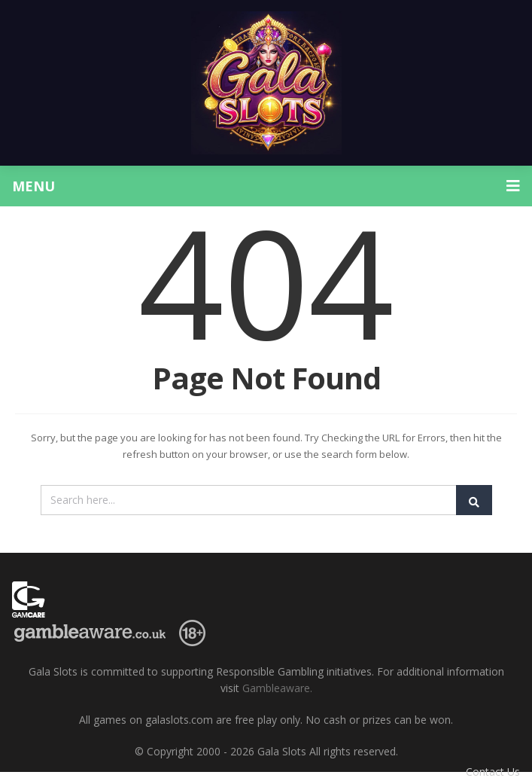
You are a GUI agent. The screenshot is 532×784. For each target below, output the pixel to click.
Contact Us (493, 772)
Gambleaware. (277, 688)
